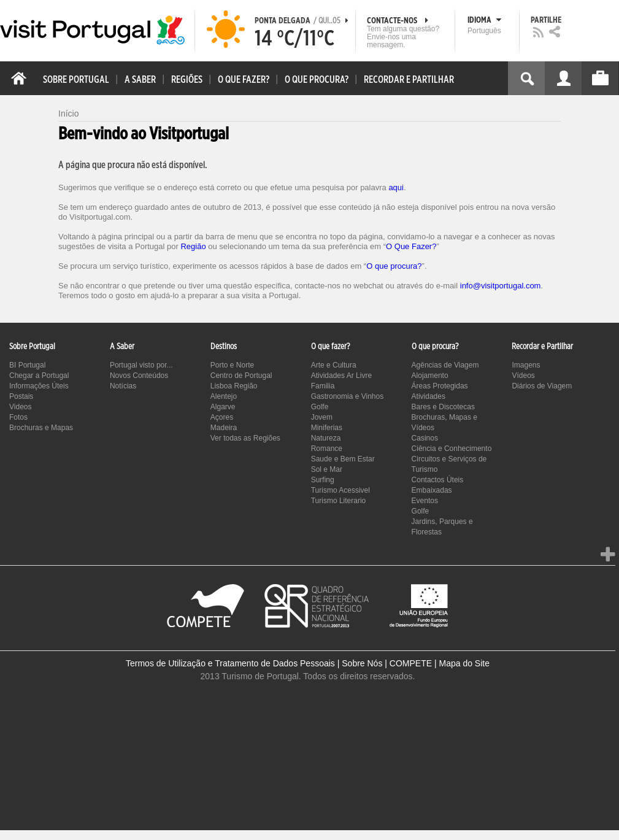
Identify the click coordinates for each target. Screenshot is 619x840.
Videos (20, 407)
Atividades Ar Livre (341, 376)
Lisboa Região (234, 386)
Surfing (323, 480)
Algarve (223, 407)
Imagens (526, 365)
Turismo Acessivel (340, 490)
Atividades (429, 396)
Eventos (425, 501)
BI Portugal (27, 365)
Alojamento (430, 376)
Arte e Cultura (334, 365)
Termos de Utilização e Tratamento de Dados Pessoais (230, 663)
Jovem (322, 417)
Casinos (425, 438)
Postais (21, 396)
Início (68, 114)
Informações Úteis (39, 386)
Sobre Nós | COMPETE (387, 663)
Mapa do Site (464, 663)
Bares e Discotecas (443, 407)
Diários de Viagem (542, 386)
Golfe (320, 407)
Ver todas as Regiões (245, 438)
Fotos (18, 417)
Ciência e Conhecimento (452, 449)
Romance (327, 449)
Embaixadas (432, 490)
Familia (323, 386)
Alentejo (224, 396)
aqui (396, 187)
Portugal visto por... (141, 365)
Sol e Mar (327, 469)
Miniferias (327, 428)
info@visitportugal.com (501, 286)
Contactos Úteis (438, 480)
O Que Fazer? (411, 246)
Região (193, 246)
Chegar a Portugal (39, 376)
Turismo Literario (339, 501)
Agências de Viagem (445, 365)
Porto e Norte (232, 365)
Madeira (224, 428)
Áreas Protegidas (440, 386)
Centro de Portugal (241, 376)
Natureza (326, 438)
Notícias (123, 386)
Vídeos (523, 376)
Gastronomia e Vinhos (348, 396)
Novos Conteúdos (139, 376)
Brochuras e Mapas (41, 428)
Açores (222, 417)
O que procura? (394, 266)
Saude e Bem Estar (343, 459)
